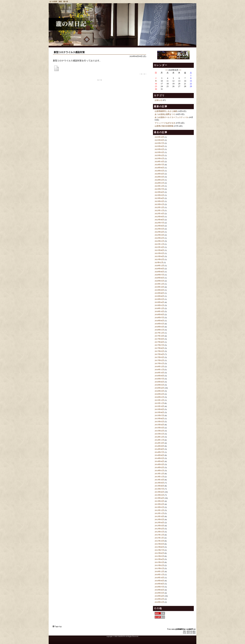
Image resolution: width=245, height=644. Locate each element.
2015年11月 (159, 403)
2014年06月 (159, 455)
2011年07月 (159, 550)
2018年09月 (159, 314)
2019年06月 (159, 296)
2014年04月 (159, 461)
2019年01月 (159, 305)
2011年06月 (159, 553)
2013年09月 (159, 483)
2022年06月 (159, 226)
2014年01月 (159, 470)
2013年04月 (159, 498)
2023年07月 (159, 189)
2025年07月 (159, 143)
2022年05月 (159, 229)
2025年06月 (159, 146)
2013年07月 (159, 489)
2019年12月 (159, 284)
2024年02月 (159, 180)
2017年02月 (159, 360)
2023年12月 (159, 186)
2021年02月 (159, 259)
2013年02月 (159, 504)
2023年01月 (159, 204)
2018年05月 (159, 324)
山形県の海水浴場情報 (164, 126)
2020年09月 (159, 269)
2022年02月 (159, 238)
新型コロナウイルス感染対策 (69, 52)
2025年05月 (159, 149)
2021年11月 (159, 244)
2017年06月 (159, 348)
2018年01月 (159, 330)
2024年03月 (159, 177)
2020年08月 (159, 272)
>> (180, 70)
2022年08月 (159, 220)
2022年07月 (159, 223)
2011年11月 (159, 538)
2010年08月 (159, 584)
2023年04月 (159, 198)
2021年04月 (159, 256)
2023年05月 (159, 195)
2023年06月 (159, 192)
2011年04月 (159, 559)
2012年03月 (159, 526)
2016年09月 (159, 376)
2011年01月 (159, 568)
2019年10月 (159, 287)
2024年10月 (159, 161)
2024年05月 (159, 171)
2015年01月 (159, 434)
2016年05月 (159, 385)
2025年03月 (159, 152)
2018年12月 (159, 308)
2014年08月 (159, 449)
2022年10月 (159, 213)
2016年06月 (159, 382)
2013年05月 (159, 495)
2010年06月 (159, 590)
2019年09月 (159, 290)
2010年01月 (159, 602)
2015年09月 (159, 409)
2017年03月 (159, 357)
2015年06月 (159, 418)
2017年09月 (159, 339)
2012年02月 (159, 529)
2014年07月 (159, 452)
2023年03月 (159, 201)
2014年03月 (159, 464)
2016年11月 (159, 370)
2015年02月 (159, 431)
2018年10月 (159, 311)
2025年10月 (159, 137)
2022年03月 (159, 235)
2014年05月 (159, 458)
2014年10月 (159, 443)
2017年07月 (159, 345)
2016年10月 (159, 373)
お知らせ (158, 100)
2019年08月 (159, 293)
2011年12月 (159, 535)
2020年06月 (159, 278)
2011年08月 (159, 547)
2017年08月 (159, 342)
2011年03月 (159, 562)
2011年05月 (159, 556)
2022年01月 (159, 241)
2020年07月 (159, 275)
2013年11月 (159, 477)
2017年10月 (159, 336)
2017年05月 (159, 351)
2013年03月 (159, 501)
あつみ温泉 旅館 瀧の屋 (59, 2)
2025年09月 (159, 140)
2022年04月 (159, 232)
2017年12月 (159, 333)
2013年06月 (159, 492)
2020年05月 (159, 281)
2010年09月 (159, 581)
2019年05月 (159, 299)
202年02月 (159, 262)
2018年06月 (159, 321)
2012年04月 (159, 522)
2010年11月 (159, 574)
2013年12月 (159, 474)
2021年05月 (159, 253)
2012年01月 (159, 532)
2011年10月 (159, 541)
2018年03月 (159, 327)
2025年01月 (159, 158)
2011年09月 (159, 544)
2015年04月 (159, 425)
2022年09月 (159, 217)
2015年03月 (159, 428)
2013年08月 (159, 486)
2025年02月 (159, 155)
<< (167, 70)
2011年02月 (159, 565)
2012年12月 (159, 510)
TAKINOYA (122, 636)
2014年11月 (159, 440)
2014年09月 (159, 446)
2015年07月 (159, 415)
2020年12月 (159, 265)
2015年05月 (159, 422)
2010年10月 (159, 578)
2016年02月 (159, 394)
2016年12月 (159, 366)
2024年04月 (159, 174)
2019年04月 (159, 302)
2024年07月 (159, 165)
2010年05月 (159, 593)
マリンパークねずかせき (165, 123)
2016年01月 (159, 397)
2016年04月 (159, 388)
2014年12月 (159, 437)
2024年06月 (159, 168)
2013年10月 (159, 480)
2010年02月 (159, 599)
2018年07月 (159, 317)
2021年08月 (159, 250)
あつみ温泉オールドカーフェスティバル (171, 117)
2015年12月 (159, 400)
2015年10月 (159, 406)
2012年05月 (159, 519)
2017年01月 (159, 363)
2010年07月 (159, 587)
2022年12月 (159, 207)
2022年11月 (159, 210)
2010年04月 (159, 596)
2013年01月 (159, 507)
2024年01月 (159, 183)
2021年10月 (159, 247)
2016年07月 (159, 379)
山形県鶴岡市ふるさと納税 (166, 111)
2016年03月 (159, 391)
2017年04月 (159, 354)
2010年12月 (159, 571)
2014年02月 (159, 467)
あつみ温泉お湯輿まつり (165, 114)
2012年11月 (159, 513)
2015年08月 (159, 412)
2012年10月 (159, 516)
